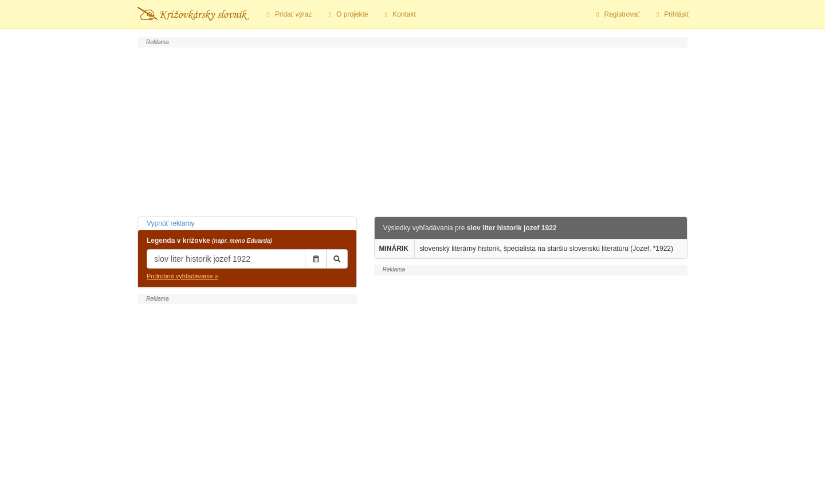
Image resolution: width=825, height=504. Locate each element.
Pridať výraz (288, 14)
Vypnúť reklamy (170, 223)
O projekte (347, 14)
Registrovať (617, 14)
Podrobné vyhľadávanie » (182, 276)
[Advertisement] (412, 131)
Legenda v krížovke (209, 241)
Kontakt (398, 14)
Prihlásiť (671, 14)
